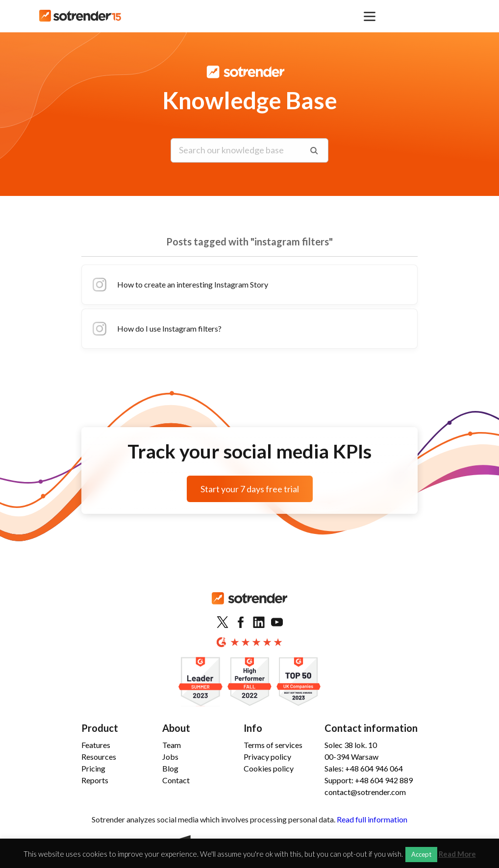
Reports (95, 780)
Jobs (170, 757)
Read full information (372, 819)
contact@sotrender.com (365, 792)
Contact (176, 780)
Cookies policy (269, 768)
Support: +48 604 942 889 (369, 780)
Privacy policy (267, 757)
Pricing (93, 768)
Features (96, 745)
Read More (457, 854)
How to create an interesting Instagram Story (179, 285)
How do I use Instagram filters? (156, 329)
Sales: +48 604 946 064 (364, 768)
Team (172, 745)
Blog (170, 768)
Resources (99, 757)
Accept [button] (421, 854)
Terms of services (273, 745)
